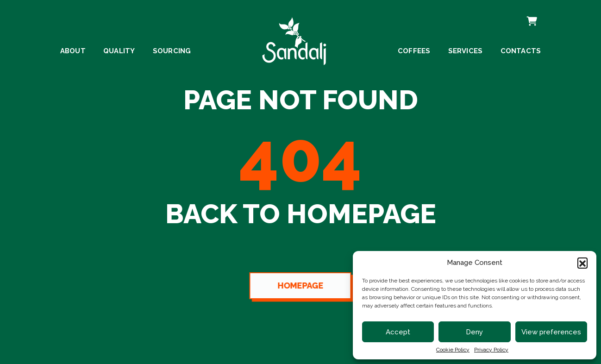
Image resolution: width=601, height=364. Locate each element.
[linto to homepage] (294, 39)
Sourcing (172, 51)
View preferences (551, 332)
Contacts (521, 51)
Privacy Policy (491, 350)
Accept (398, 332)
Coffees (414, 51)
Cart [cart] (531, 16)
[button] (582, 263)
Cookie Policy (453, 350)
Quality (119, 51)
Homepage (299, 286)
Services (466, 51)
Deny (474, 332)
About (73, 51)
